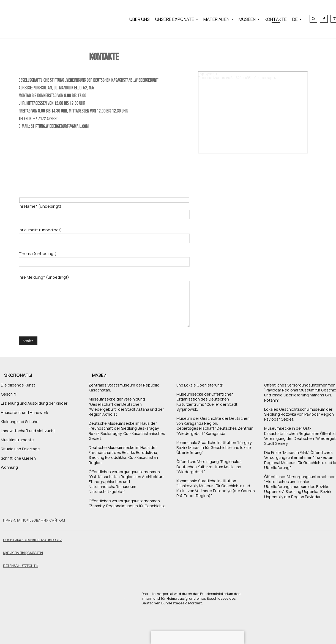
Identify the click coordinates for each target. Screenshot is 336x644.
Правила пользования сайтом (34, 520)
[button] (313, 19)
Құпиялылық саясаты (23, 553)
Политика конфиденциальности (33, 540)
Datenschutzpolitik (21, 566)
